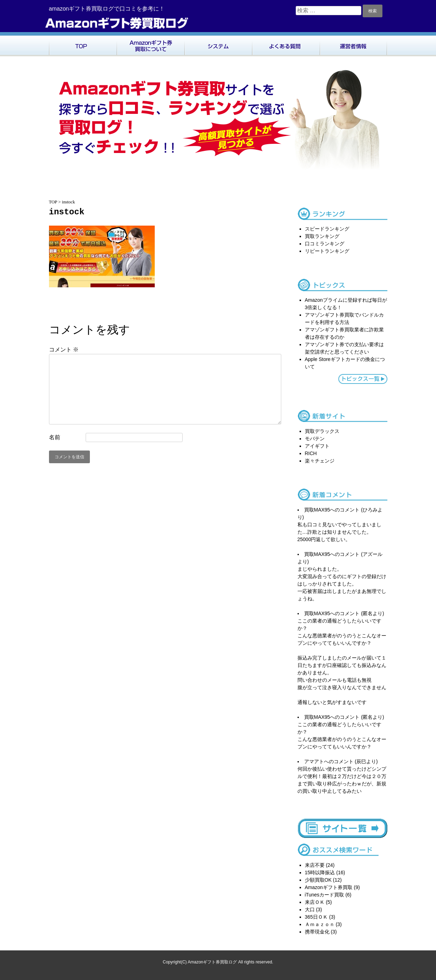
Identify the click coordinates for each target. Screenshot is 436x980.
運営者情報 (354, 44)
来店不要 (315, 865)
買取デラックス (322, 431)
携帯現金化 (317, 932)
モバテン (315, 439)
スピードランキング (327, 229)
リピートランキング (327, 251)
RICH (311, 453)
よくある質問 (286, 44)
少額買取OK (318, 880)
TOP (83, 44)
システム (218, 44)
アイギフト (317, 446)
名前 (55, 437)
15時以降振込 (320, 872)
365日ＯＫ (316, 917)
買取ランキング (322, 236)
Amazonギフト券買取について (151, 44)
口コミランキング (325, 244)
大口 (310, 909)
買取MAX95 (317, 510)
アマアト (314, 761)
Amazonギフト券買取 (329, 887)
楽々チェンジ (320, 461)
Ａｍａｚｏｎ (320, 924)
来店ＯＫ (315, 902)
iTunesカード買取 (325, 895)
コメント (64, 350)
